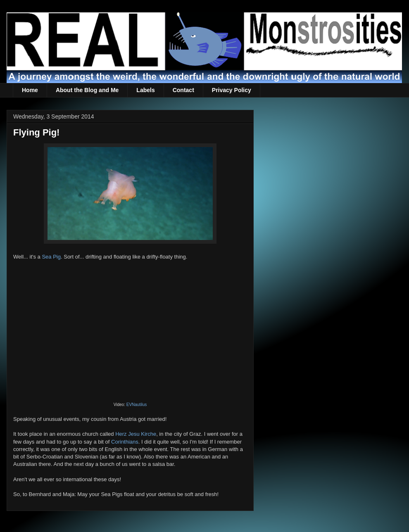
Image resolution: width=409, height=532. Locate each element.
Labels (145, 90)
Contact (183, 90)
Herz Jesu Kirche (136, 434)
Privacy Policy (232, 90)
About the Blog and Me (87, 90)
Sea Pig (51, 257)
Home (30, 90)
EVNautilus (137, 405)
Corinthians (125, 442)
